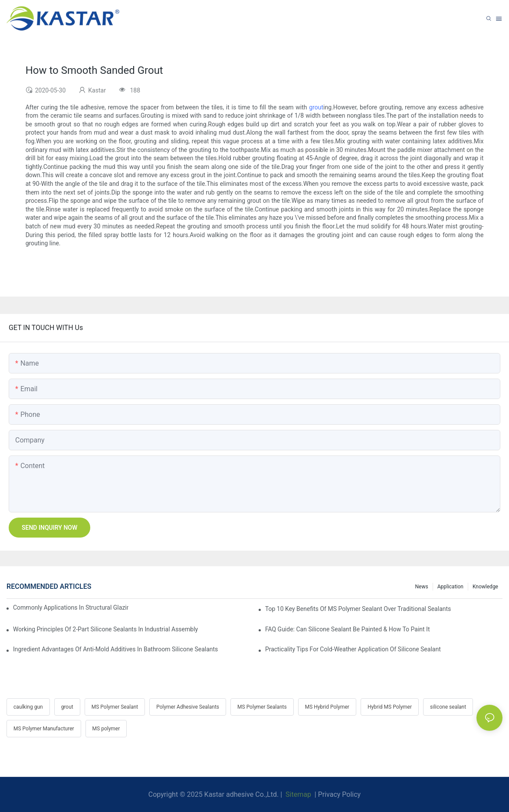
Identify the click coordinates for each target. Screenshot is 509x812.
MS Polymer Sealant (115, 707)
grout (316, 107)
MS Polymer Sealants (262, 707)
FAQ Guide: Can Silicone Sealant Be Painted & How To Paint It (348, 629)
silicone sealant (448, 707)
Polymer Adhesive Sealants (188, 707)
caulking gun (28, 707)
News (422, 587)
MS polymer (106, 729)
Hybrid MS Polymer (390, 707)
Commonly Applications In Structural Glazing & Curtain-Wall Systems (71, 607)
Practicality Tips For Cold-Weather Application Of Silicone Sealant (353, 649)
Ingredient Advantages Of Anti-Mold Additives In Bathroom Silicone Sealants (115, 649)
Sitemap (297, 794)
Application (450, 587)
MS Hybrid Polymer (327, 707)
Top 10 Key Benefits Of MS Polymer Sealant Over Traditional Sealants (358, 609)
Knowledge (485, 587)
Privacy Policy (340, 794)
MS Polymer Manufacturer (44, 729)
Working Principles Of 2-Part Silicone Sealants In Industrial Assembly (105, 629)
